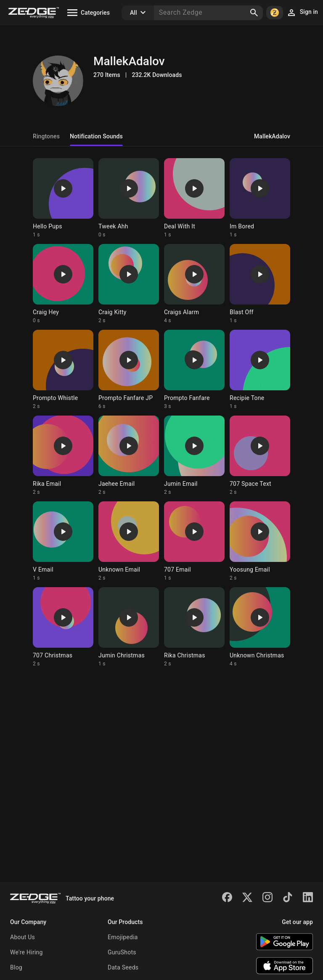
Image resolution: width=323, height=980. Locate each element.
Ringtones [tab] (46, 136)
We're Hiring (26, 952)
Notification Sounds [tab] (96, 136)
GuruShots (122, 952)
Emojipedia (123, 937)
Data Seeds (123, 967)
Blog (16, 967)
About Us (23, 937)
